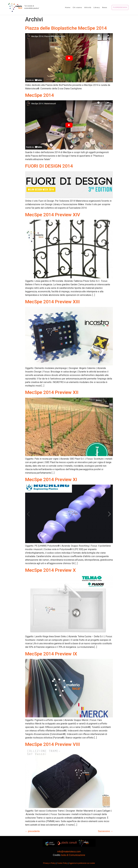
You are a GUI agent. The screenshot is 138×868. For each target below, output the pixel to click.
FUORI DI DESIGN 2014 (49, 166)
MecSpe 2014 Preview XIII (52, 302)
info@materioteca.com (69, 852)
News (105, 7)
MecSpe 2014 (39, 95)
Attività (88, 7)
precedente (32, 831)
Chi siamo (77, 7)
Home (68, 7)
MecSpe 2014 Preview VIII (52, 744)
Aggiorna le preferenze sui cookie (82, 863)
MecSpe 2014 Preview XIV (53, 215)
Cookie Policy (62, 863)
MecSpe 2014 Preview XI (51, 479)
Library (97, 7)
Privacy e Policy (49, 863)
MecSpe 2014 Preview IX (51, 654)
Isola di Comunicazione (73, 855)
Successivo (105, 831)
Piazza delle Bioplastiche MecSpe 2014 (66, 28)
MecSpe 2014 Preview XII (52, 392)
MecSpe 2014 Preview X (50, 570)
